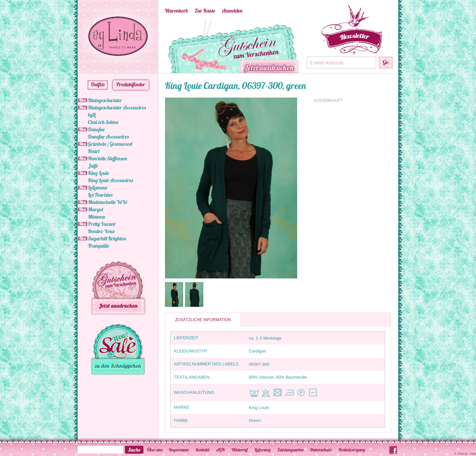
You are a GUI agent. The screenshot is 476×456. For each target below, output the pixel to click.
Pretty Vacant (102, 224)
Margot (96, 209)
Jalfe (93, 166)
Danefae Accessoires (108, 137)
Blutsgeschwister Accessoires (117, 107)
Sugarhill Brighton (107, 238)
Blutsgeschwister (105, 100)
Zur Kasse (205, 11)
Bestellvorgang (352, 450)
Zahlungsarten (290, 450)
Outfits (98, 84)
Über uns (155, 450)
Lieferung (263, 450)
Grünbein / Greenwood (110, 144)
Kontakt (202, 450)
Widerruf (240, 450)
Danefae (96, 129)
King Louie (99, 173)
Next (310, 47)
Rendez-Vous (101, 231)
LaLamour (98, 187)
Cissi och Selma (103, 122)
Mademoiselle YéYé (108, 202)
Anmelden (232, 11)
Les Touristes (100, 195)
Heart (94, 151)
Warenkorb (176, 11)
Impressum (179, 450)
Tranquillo (99, 246)
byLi (92, 115)
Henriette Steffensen (107, 158)
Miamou (96, 217)
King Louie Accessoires (110, 180)
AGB (220, 450)
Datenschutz (321, 450)
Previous (155, 47)
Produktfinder (131, 84)
